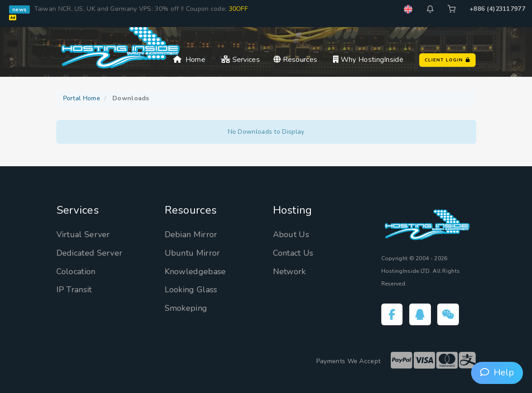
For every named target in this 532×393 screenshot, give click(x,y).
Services (241, 60)
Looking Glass (191, 290)
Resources (295, 60)
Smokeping (186, 308)
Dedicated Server (90, 253)
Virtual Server (83, 234)
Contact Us (293, 253)
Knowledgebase (195, 271)
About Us (291, 234)
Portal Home (82, 98)
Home (189, 60)
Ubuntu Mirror (192, 253)
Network (289, 271)
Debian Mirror (191, 234)
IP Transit (74, 290)
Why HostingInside (368, 60)
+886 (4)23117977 (497, 9)
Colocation (76, 271)
